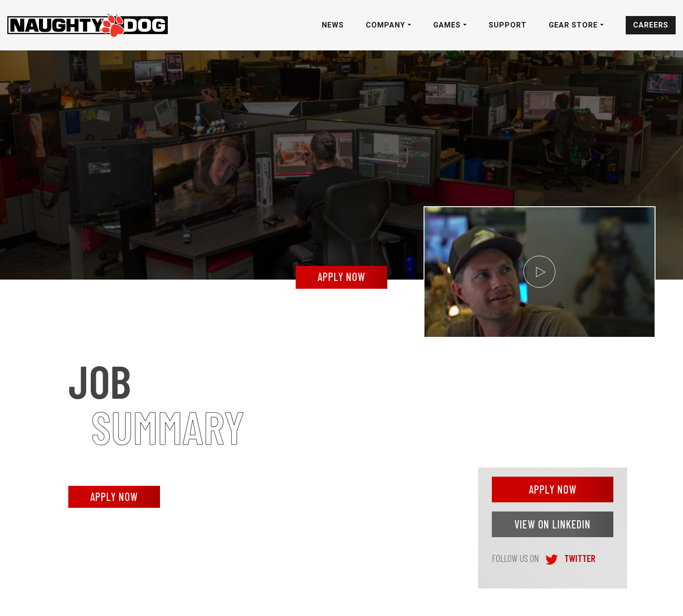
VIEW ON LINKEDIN (553, 524)
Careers (651, 25)
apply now (341, 277)
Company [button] (387, 25)
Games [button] (448, 25)
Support (508, 25)
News (333, 25)
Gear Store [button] (574, 25)
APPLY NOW (114, 497)
